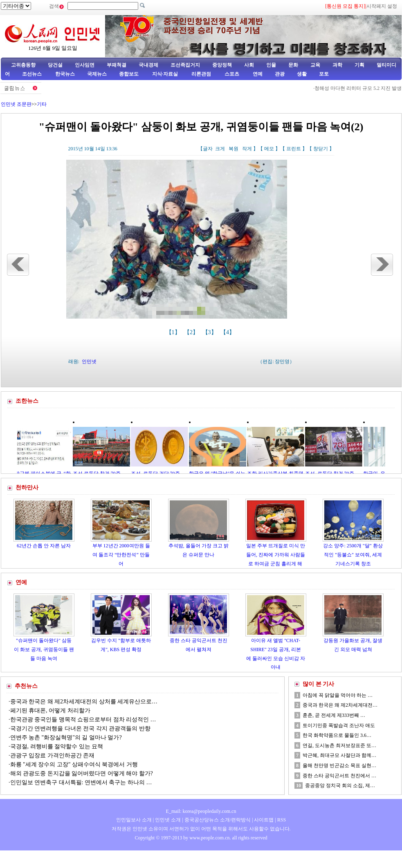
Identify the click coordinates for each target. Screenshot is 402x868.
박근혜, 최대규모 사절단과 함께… (339, 755)
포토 (324, 74)
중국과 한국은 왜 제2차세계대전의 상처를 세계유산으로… (84, 702)
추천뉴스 (26, 686)
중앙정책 (222, 65)
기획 (359, 65)
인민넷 (89, 361)
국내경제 (148, 65)
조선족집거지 (185, 65)
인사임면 (85, 65)
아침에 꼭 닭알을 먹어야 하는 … (338, 695)
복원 (234, 149)
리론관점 (201, 74)
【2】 (192, 332)
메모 (269, 149)
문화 (293, 65)
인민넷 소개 (167, 820)
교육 (315, 65)
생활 (302, 74)
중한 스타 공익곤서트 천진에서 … (339, 776)
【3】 (210, 332)
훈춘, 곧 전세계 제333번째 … (334, 715)
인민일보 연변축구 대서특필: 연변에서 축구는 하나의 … (81, 782)
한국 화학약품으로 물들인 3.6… (337, 735)
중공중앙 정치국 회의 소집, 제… (340, 785)
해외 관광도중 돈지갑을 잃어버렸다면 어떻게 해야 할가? (82, 773)
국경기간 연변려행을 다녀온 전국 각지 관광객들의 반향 (80, 729)
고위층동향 (23, 65)
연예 (257, 74)
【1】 (174, 332)
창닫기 (321, 149)
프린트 (294, 149)
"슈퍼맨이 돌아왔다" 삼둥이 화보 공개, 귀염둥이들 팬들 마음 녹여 (44, 649)
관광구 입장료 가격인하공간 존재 (53, 755)
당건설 (55, 65)
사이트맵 (264, 820)
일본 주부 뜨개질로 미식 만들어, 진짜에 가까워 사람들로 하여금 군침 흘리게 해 (276, 554)
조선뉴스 (33, 74)
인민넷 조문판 (16, 104)
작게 (247, 149)
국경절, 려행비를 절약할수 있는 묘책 (57, 746)
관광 (280, 74)
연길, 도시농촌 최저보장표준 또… (339, 745)
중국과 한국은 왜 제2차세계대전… (340, 705)
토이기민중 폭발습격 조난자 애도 (339, 725)
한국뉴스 (65, 74)
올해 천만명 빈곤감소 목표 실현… (339, 765)
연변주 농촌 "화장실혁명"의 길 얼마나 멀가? (66, 737)
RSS (282, 820)
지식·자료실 (166, 74)
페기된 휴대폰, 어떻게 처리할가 (50, 711)
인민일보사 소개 (134, 820)
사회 (249, 65)
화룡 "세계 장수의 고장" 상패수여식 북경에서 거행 (74, 764)
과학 (337, 65)
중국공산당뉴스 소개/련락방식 (218, 820)
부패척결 (117, 65)
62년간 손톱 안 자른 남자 (44, 546)
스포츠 (231, 74)
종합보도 (129, 74)
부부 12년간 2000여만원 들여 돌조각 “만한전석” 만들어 (121, 554)
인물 (271, 65)
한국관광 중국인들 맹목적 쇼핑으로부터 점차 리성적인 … (83, 720)
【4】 (228, 332)
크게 (220, 149)
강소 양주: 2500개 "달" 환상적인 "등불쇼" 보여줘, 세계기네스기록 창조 (353, 554)
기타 (42, 104)
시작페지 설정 (382, 6)
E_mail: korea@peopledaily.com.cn (201, 811)
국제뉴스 (97, 74)
